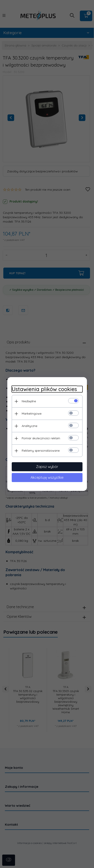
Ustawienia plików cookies (44, 389)
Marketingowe (32, 414)
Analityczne (30, 426)
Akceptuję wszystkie (47, 477)
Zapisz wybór (47, 467)
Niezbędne (29, 401)
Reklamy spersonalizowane (41, 451)
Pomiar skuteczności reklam (41, 438)
